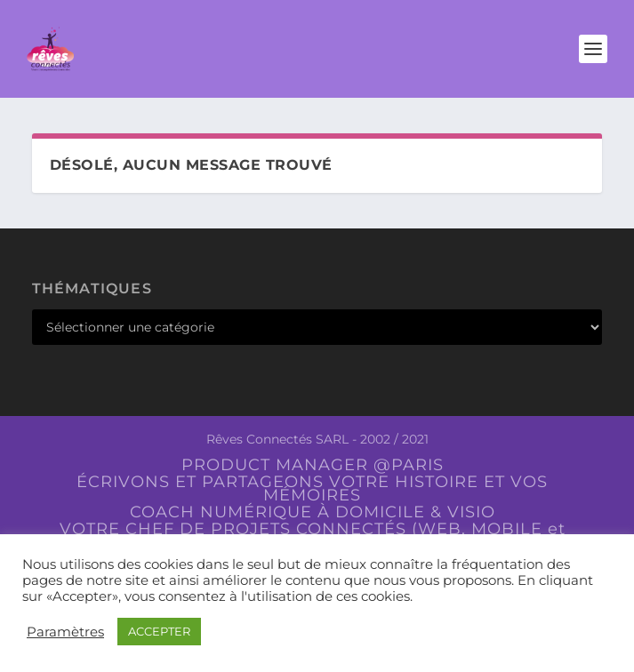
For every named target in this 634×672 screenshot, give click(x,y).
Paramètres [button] (65, 632)
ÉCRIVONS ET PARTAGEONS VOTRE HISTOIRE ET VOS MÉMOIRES (312, 488)
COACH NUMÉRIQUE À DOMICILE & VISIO (313, 512)
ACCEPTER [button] (159, 631)
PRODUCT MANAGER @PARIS (313, 465)
